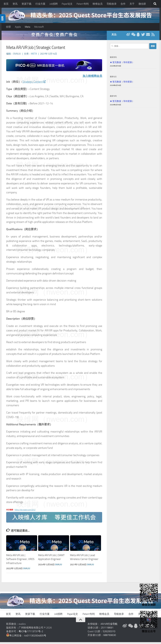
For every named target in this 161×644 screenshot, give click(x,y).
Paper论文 (67, 4)
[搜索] (155, 4)
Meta (28, 27)
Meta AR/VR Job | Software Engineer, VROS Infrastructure (20, 561)
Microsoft (39, 27)
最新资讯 (113, 59)
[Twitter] (143, 36)
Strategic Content (34, 84)
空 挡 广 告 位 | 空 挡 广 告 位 (54, 36)
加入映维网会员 (92, 78)
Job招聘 (54, 4)
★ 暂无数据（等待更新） (122, 64)
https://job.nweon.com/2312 (25, 512)
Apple (18, 27)
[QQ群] (138, 36)
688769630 (110, 637)
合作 (123, 4)
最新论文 (113, 78)
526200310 (109, 633)
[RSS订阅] (153, 36)
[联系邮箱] (148, 36)
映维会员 (98, 4)
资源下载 (26, 4)
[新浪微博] (128, 36)
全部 (8, 27)
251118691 (107, 629)
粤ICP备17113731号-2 (31, 633)
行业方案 (40, 4)
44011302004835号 (35, 637)
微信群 (142, 4)
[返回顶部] (81, 622)
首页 (6, 4)
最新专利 (113, 98)
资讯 (15, 4)
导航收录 (112, 4)
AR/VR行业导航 (109, 626)
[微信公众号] (133, 36)
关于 (132, 4)
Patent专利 (83, 4)
